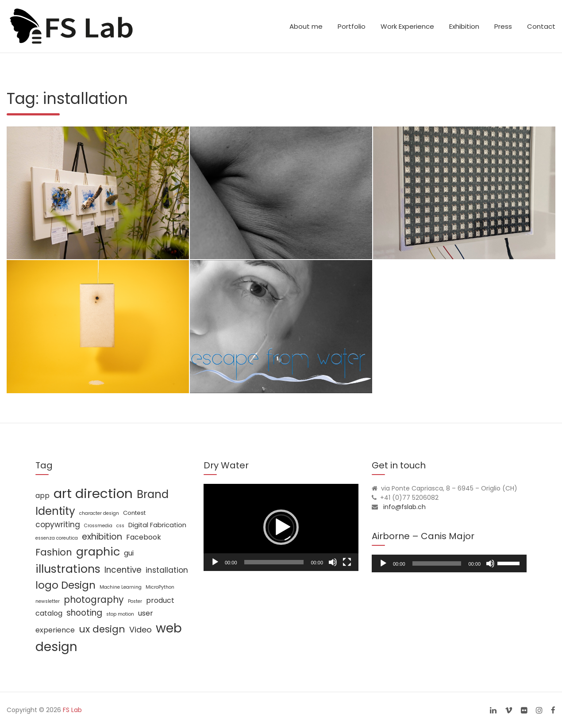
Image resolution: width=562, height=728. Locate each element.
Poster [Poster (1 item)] (135, 601)
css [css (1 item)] (120, 526)
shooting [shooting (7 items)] (84, 613)
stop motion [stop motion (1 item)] (120, 614)
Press (503, 26)
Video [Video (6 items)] (140, 630)
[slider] (437, 563)
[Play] (215, 562)
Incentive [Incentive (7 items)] (123, 570)
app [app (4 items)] (42, 496)
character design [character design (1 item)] (99, 513)
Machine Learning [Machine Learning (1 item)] (121, 587)
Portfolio (352, 26)
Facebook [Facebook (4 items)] (144, 537)
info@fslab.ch (404, 507)
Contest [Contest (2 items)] (134, 513)
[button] (281, 527)
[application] (281, 527)
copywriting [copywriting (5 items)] (58, 525)
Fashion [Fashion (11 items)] (54, 552)
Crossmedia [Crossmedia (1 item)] (98, 526)
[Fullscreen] (347, 562)
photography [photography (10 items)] (94, 600)
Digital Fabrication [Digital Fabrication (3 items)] (157, 525)
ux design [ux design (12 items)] (102, 629)
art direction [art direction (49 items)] (93, 493)
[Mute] (333, 562)
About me (306, 26)
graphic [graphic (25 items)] (98, 552)
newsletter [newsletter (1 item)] (48, 601)
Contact (541, 26)
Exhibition (464, 26)
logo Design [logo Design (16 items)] (65, 585)
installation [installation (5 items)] (167, 570)
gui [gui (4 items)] (129, 553)
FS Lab (72, 710)
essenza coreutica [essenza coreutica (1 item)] (57, 538)
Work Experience (407, 26)
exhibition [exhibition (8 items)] (102, 537)
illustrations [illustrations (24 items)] (68, 569)
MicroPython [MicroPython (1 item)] (160, 587)
